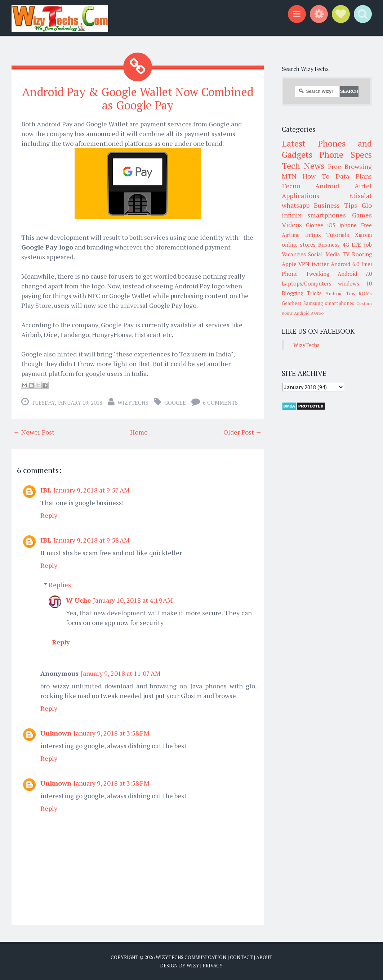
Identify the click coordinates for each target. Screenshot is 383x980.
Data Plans (353, 176)
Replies (60, 585)
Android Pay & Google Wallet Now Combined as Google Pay (138, 98)
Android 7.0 (355, 274)
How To (316, 176)
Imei (367, 264)
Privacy (213, 966)
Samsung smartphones (329, 303)
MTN (289, 176)
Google (175, 403)
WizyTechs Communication (191, 957)
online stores (299, 244)
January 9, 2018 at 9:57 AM (92, 490)
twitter (320, 264)
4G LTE (352, 244)
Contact (241, 957)
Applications (300, 195)
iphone (348, 225)
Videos (292, 225)
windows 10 (355, 283)
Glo (367, 205)
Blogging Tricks (302, 293)
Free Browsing (350, 166)
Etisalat (360, 195)
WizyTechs (133, 403)
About (264, 957)
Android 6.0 (345, 264)
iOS (331, 225)
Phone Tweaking (306, 274)
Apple (289, 264)
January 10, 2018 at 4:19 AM (133, 600)
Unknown (56, 733)
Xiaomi (363, 235)
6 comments (220, 403)
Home (139, 432)
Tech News (303, 166)
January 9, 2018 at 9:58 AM (92, 540)
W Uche (78, 600)
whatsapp (296, 205)
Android (327, 186)
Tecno (291, 186)
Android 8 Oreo (309, 313)
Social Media (324, 254)
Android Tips (340, 293)
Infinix (313, 235)
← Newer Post (34, 432)
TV (346, 254)
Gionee (315, 225)
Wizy (193, 966)
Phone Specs (346, 154)
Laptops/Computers (307, 283)
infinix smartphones (314, 215)
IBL (46, 490)
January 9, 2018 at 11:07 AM (121, 673)
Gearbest (292, 303)
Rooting (362, 254)
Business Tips (335, 205)
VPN (304, 264)
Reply (49, 515)
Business (329, 244)
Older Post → (243, 432)
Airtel (363, 186)
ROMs (365, 293)
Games (362, 215)
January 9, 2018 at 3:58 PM (112, 733)
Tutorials (338, 235)
